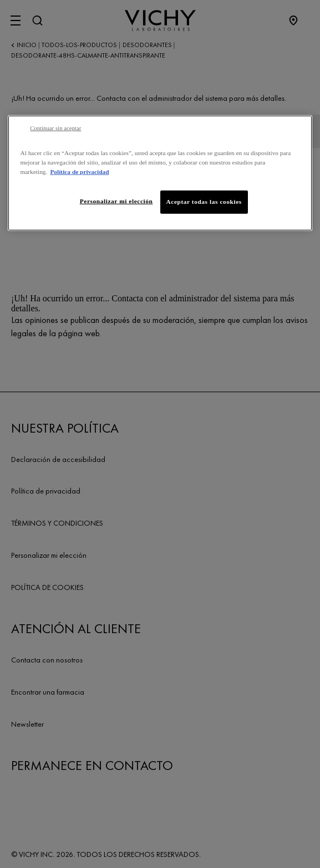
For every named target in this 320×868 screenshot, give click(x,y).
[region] (160, 173)
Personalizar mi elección (116, 201)
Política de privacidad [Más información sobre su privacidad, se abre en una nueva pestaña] (79, 172)
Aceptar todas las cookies (204, 202)
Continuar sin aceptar (55, 128)
